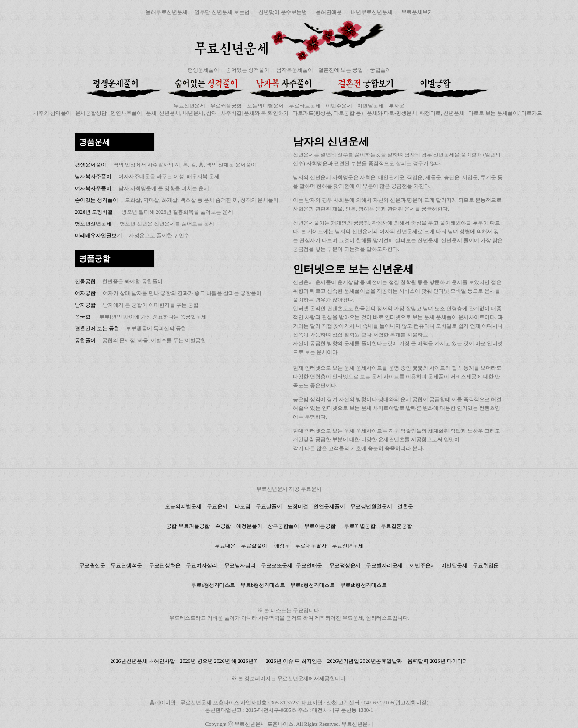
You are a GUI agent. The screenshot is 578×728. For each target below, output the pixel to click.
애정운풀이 (249, 526)
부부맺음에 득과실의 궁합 (156, 329)
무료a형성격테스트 (213, 585)
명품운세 (94, 142)
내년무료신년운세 (372, 12)
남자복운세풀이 (295, 70)
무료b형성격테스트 (263, 585)
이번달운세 (370, 106)
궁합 (171, 526)
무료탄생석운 (126, 565)
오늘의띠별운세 (265, 106)
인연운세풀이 (329, 506)
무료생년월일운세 (371, 506)
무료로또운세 (277, 565)
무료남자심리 (240, 565)
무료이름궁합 (321, 526)
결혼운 (405, 506)
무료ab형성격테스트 (364, 585)
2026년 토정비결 (94, 212)
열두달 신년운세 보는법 (222, 12)
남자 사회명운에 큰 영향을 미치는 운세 (164, 188)
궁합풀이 (380, 70)
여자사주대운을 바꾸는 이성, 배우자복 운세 (169, 177)
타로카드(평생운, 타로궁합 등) (328, 113)
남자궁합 (85, 305)
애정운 (282, 546)
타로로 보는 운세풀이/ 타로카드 (505, 113)
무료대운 (225, 546)
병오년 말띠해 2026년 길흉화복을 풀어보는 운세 (177, 212)
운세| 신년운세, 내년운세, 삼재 (181, 113)
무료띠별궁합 (360, 526)
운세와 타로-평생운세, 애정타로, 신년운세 (416, 113)
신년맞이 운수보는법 (283, 12)
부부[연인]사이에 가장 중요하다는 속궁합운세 (153, 317)
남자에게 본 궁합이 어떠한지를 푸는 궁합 (151, 305)
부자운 (397, 106)
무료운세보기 (417, 12)
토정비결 (298, 506)
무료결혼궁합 (397, 526)
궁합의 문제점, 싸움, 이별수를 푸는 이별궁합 (154, 340)
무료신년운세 (189, 106)
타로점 (243, 506)
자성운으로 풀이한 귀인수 (159, 236)
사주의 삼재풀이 (52, 113)
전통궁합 (86, 281)
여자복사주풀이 (93, 188)
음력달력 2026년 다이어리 (438, 661)
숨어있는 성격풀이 (248, 70)
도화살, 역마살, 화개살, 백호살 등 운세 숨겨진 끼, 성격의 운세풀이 (202, 200)
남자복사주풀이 (93, 177)
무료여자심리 (202, 565)
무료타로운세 (305, 106)
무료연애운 (309, 565)
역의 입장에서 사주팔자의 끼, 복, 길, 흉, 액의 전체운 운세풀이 (185, 165)
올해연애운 (329, 12)
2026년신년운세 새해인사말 (143, 661)
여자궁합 (85, 293)
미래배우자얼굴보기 (98, 236)
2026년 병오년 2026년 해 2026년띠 (219, 661)
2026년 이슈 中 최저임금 (294, 661)
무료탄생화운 (165, 565)
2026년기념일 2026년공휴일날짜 (365, 661)
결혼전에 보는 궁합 (341, 70)
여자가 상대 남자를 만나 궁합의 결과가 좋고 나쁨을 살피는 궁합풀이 (182, 293)
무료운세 (217, 506)
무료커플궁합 (226, 106)
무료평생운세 (345, 565)
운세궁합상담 (91, 113)
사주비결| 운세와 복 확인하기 (255, 113)
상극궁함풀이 (283, 526)
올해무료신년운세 (167, 12)
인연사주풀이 (126, 113)
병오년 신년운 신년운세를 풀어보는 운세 (166, 224)
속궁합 (83, 317)
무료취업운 (486, 565)
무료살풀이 (269, 506)
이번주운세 (339, 106)
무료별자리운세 (384, 565)
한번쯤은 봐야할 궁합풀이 (132, 281)
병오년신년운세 (93, 224)
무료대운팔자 (311, 546)
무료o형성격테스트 (313, 585)
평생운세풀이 (203, 70)
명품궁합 (94, 259)
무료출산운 (92, 565)
